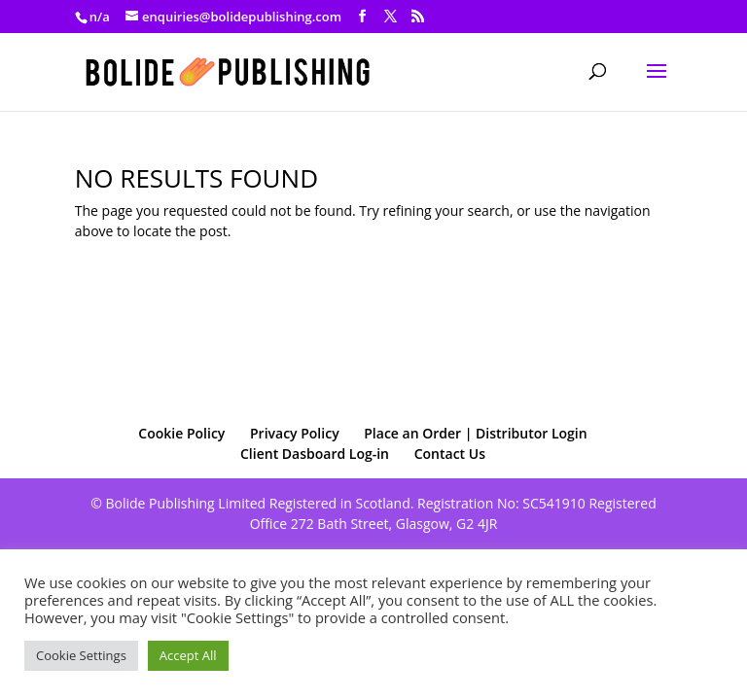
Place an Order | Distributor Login (475, 433)
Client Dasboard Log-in (315, 454)
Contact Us (450, 454)
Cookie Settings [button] (81, 655)
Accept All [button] (188, 655)
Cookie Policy (181, 433)
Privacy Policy (295, 433)
